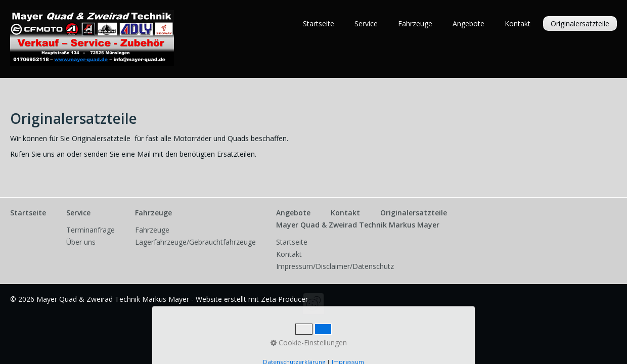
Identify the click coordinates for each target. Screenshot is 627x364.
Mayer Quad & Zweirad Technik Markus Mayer (358, 225)
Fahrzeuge (415, 24)
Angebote (468, 24)
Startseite (319, 24)
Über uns (81, 242)
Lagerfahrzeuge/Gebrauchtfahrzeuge (195, 242)
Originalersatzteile (580, 24)
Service (366, 24)
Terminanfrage (91, 230)
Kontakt (518, 24)
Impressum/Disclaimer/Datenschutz (335, 266)
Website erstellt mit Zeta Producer (252, 299)
